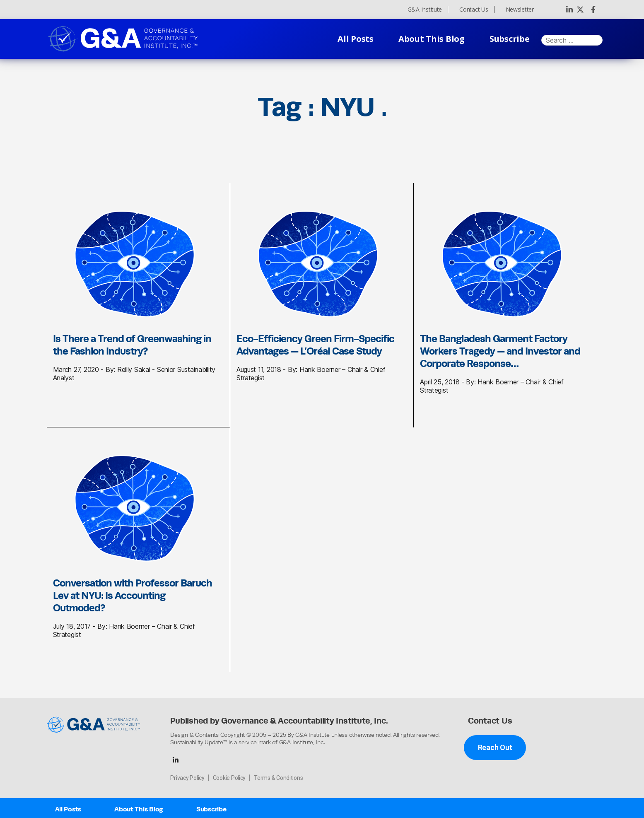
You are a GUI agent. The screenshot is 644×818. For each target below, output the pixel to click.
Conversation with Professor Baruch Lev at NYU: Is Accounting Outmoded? (133, 595)
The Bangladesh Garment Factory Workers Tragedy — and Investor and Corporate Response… (500, 351)
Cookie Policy (229, 778)
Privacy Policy (187, 778)
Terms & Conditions (278, 778)
